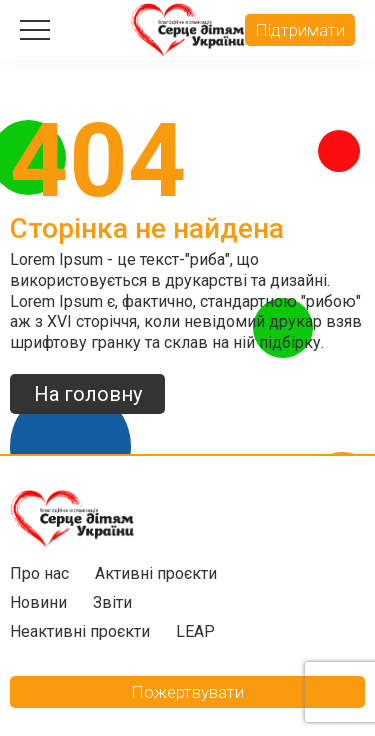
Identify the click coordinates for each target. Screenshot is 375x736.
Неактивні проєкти (80, 631)
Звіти (112, 602)
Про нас (39, 573)
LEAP (195, 631)
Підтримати (300, 30)
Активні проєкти (156, 573)
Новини (38, 602)
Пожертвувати (187, 692)
